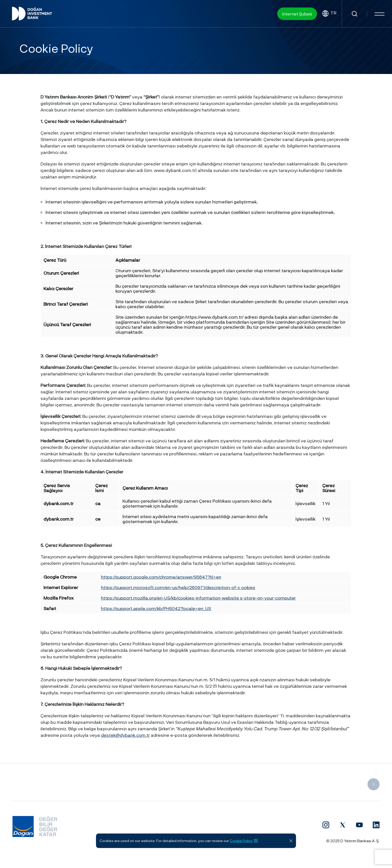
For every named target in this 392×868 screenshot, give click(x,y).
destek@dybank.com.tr (125, 735)
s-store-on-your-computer (268, 598)
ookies (248, 587)
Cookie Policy (244, 841)
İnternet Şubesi (297, 14)
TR (329, 14)
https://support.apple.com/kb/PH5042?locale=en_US (156, 608)
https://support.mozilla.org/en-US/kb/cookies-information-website (170, 598)
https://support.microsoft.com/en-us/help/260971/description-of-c (171, 587)
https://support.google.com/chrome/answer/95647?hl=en (161, 577)
